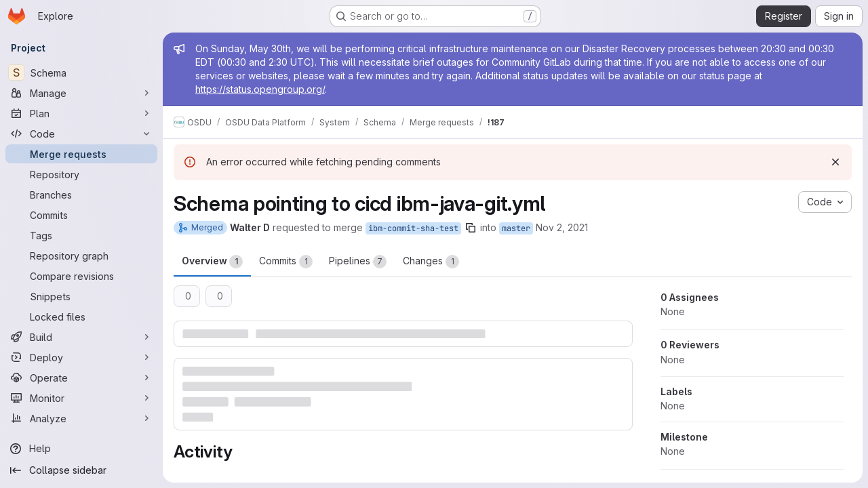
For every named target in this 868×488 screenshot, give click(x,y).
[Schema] (81, 73)
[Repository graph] (81, 256)
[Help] (81, 449)
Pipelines (358, 262)
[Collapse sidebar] (81, 470)
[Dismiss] (835, 162)
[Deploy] (81, 357)
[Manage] (81, 93)
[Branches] (81, 195)
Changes (431, 262)
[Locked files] (81, 317)
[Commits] (81, 215)
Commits (286, 262)
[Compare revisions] (81, 276)
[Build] (81, 337)
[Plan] (81, 113)
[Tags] (81, 235)
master (516, 228)
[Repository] (81, 174)
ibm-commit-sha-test (413, 228)
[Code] (81, 134)
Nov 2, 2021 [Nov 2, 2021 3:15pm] (562, 227)
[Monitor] (81, 398)
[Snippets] (81, 296)
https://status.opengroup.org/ (260, 89)
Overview (212, 262)
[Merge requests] (81, 154)
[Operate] (81, 378)
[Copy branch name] (471, 228)
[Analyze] (81, 418)
